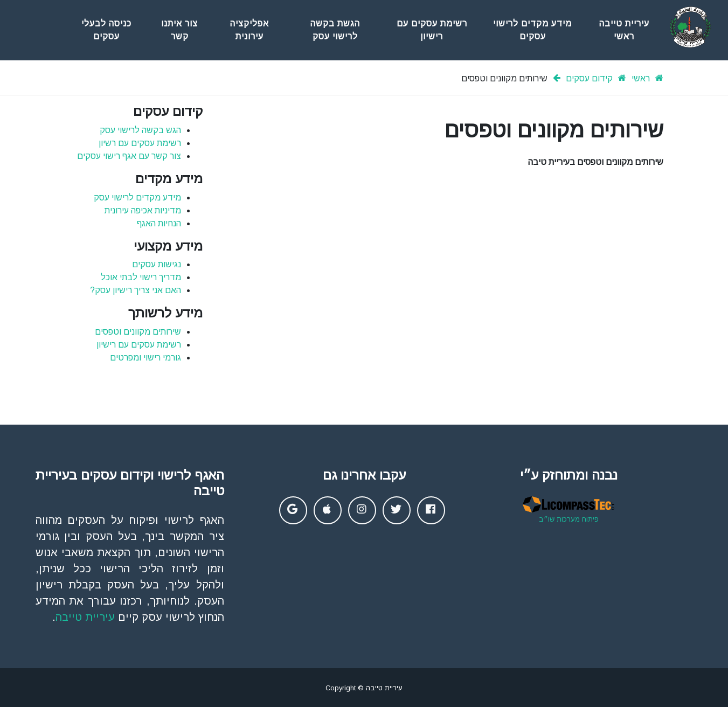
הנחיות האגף (159, 223)
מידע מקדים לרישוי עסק (137, 197)
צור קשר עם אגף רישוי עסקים (129, 156)
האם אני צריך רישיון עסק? (136, 290)
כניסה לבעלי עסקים (106, 30)
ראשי (641, 78)
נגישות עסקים (157, 264)
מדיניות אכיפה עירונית (143, 210)
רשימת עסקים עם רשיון (140, 143)
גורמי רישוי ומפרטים (145, 358)
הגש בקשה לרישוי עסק (140, 130)
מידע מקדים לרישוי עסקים (532, 30)
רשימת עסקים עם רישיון (432, 30)
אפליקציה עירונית (249, 30)
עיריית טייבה (85, 617)
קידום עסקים (589, 78)
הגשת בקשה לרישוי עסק (335, 30)
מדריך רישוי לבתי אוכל (141, 277)
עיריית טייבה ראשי (624, 30)
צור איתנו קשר (179, 30)
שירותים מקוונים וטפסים (138, 332)
